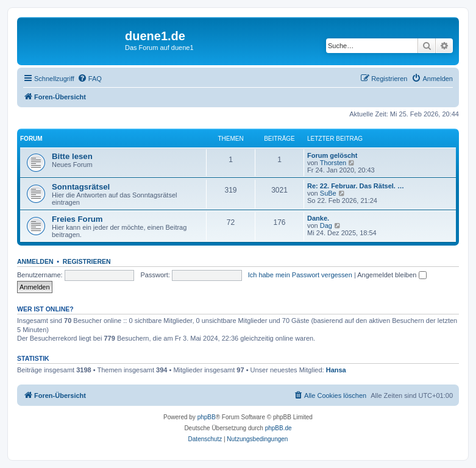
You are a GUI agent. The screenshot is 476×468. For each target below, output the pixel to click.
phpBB (207, 417)
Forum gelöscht (332, 155)
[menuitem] (90, 79)
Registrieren (87, 261)
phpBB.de (279, 428)
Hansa (336, 370)
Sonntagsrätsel (81, 187)
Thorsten (333, 163)
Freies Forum (77, 219)
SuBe (328, 193)
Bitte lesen (72, 156)
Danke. (318, 218)
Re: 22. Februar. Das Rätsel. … (356, 186)
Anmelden (35, 261)
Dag (326, 225)
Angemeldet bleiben (392, 275)
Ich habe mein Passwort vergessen (300, 275)
